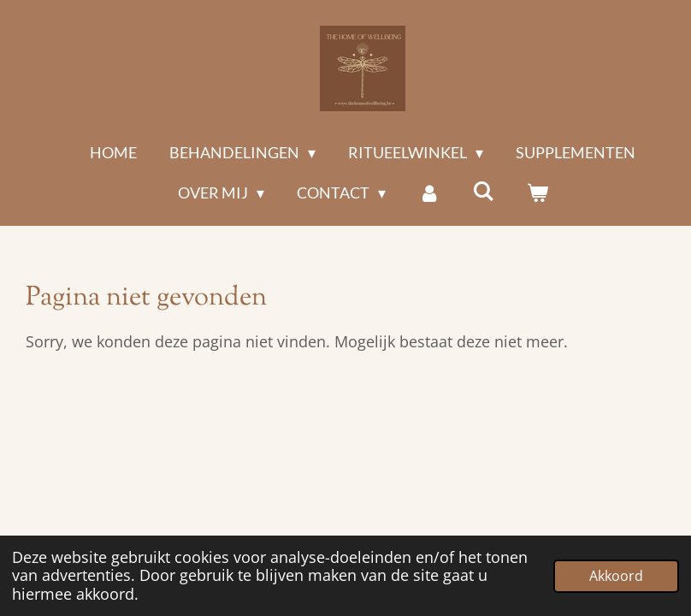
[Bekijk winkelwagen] (537, 193)
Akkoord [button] (616, 576)
